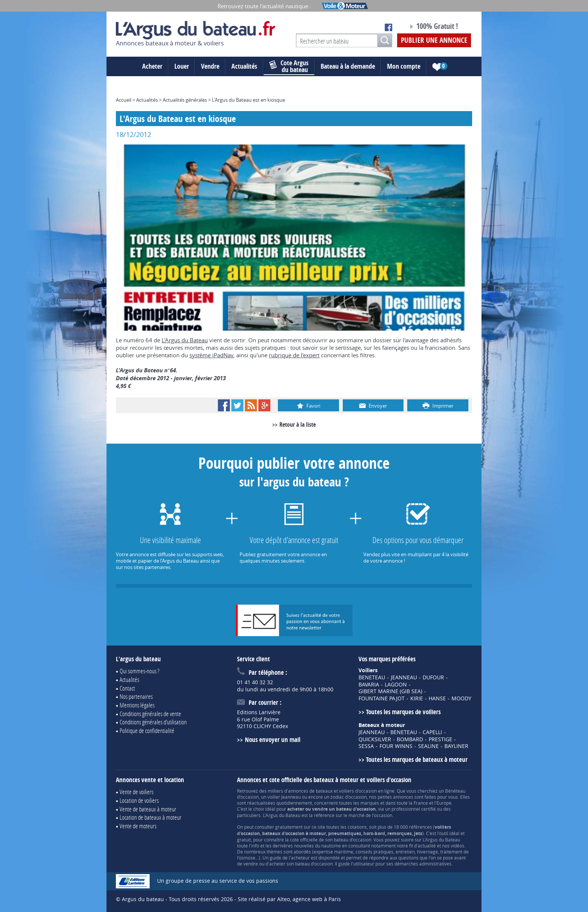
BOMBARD (410, 739)
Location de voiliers (139, 800)
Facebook (224, 405)
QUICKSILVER (375, 739)
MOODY (461, 698)
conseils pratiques (374, 852)
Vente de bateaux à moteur (148, 809)
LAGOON (396, 685)
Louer (182, 66)
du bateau (289, 66)
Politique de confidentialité (147, 731)
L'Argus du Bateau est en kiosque (248, 100)
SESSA (366, 746)
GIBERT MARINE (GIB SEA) (390, 691)
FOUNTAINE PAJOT (382, 698)
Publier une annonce (434, 40)
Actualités (244, 66)
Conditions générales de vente (150, 714)
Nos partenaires (136, 696)
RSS (251, 405)
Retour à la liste (298, 424)
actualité (427, 846)
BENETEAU (372, 677)
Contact (127, 688)
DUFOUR (433, 677)
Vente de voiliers (136, 792)
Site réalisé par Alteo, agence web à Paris (289, 899)
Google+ (264, 405)
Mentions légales (137, 705)
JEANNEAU (404, 677)
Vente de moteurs (138, 826)
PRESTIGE (440, 739)
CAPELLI (432, 732)
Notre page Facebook (388, 27)
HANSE (437, 698)
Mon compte (404, 66)
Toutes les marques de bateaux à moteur (417, 759)
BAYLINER (456, 746)
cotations (357, 827)
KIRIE (417, 698)
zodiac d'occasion (349, 797)
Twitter (237, 405)
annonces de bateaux (310, 791)
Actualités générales (185, 100)
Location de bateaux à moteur (151, 817)
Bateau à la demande (348, 66)
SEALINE (428, 746)
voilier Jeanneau (284, 797)
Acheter (152, 66)
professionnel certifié (414, 809)
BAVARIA (369, 685)
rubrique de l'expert (294, 355)
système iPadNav (211, 355)
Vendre (210, 66)
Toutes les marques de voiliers (403, 712)
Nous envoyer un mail (273, 740)
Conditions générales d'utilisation (153, 722)
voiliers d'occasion (358, 791)
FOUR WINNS (396, 746)
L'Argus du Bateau (185, 340)
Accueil (124, 100)
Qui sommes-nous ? (139, 671)
